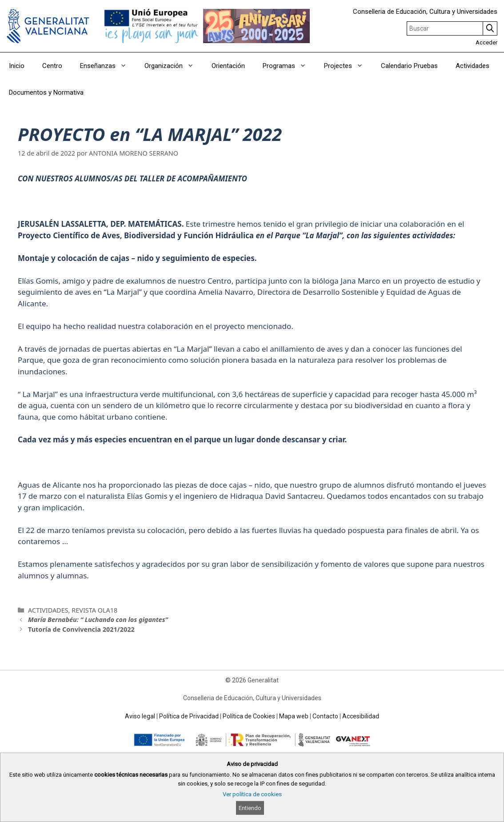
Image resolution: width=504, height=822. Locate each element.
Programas (289, 66)
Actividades (472, 66)
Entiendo (250, 808)
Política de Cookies (249, 716)
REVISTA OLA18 (94, 610)
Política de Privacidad (189, 716)
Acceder (486, 42)
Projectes (348, 66)
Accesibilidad (361, 716)
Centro (52, 66)
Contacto (325, 716)
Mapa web (294, 716)
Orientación (228, 66)
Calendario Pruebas (409, 66)
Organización (174, 66)
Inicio (17, 66)
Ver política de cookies (252, 794)
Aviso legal (140, 716)
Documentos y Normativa (46, 92)
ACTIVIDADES (48, 610)
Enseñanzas (108, 66)
